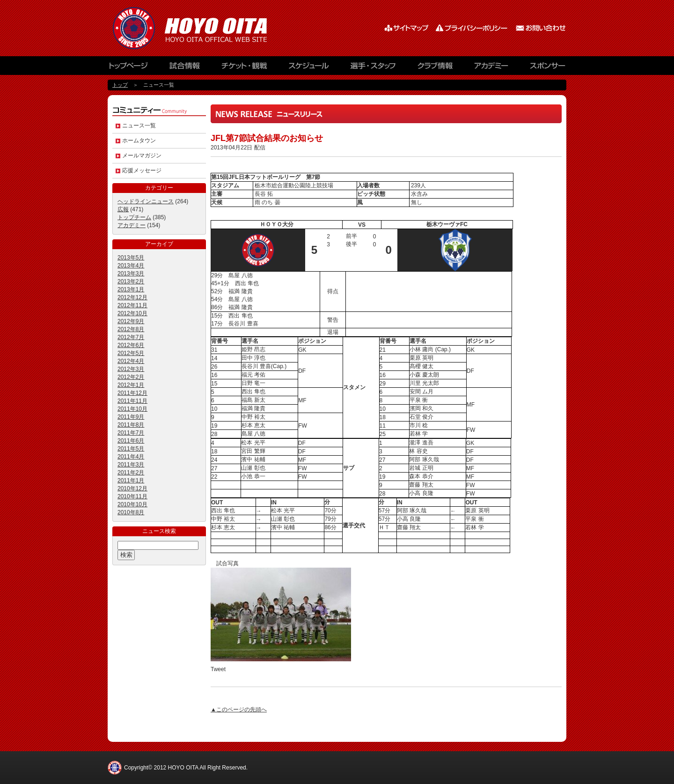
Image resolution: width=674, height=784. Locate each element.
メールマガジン (142, 155)
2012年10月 (132, 313)
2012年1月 (131, 385)
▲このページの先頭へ (239, 710)
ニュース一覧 (139, 126)
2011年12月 (132, 393)
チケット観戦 (243, 68)
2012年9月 (131, 321)
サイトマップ (407, 28)
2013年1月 (131, 289)
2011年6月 (131, 441)
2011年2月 (131, 473)
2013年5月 (131, 258)
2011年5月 (131, 449)
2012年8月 (131, 329)
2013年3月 (131, 274)
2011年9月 (131, 417)
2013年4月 (131, 266)
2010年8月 (131, 512)
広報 (123, 209)
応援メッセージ (142, 170)
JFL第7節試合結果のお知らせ (267, 138)
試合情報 (185, 68)
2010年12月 (132, 488)
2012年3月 (131, 369)
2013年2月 (131, 281)
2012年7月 (131, 337)
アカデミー (491, 68)
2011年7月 (131, 433)
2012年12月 (132, 297)
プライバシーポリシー (473, 28)
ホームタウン (139, 141)
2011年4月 (131, 457)
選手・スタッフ (374, 68)
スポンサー (543, 68)
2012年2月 (131, 377)
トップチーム (134, 217)
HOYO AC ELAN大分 (201, 28)
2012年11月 (132, 305)
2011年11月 (132, 401)
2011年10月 (132, 409)
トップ (120, 85)
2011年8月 (131, 425)
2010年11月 (132, 496)
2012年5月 (131, 353)
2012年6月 (131, 345)
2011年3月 (131, 465)
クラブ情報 (435, 68)
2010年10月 (132, 504)
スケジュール (309, 68)
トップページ (133, 68)
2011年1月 (131, 481)
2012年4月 (131, 361)
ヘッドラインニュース (146, 201)
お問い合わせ (541, 28)
